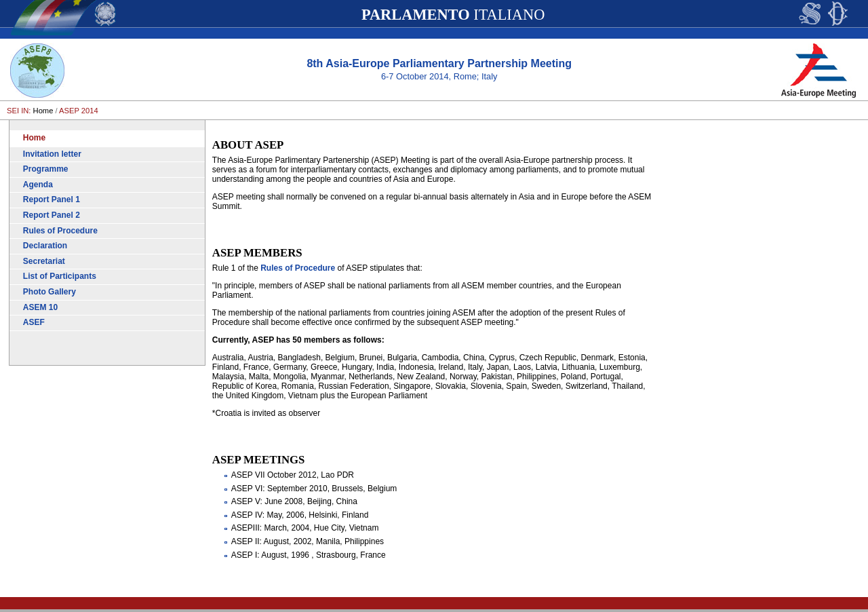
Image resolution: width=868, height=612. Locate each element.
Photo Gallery (50, 292)
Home (43, 111)
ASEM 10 (40, 307)
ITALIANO (453, 15)
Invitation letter (52, 154)
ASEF (34, 322)
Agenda (38, 185)
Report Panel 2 (52, 215)
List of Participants (60, 276)
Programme (46, 169)
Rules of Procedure (60, 231)
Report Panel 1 (52, 199)
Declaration (45, 246)
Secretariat (44, 261)
